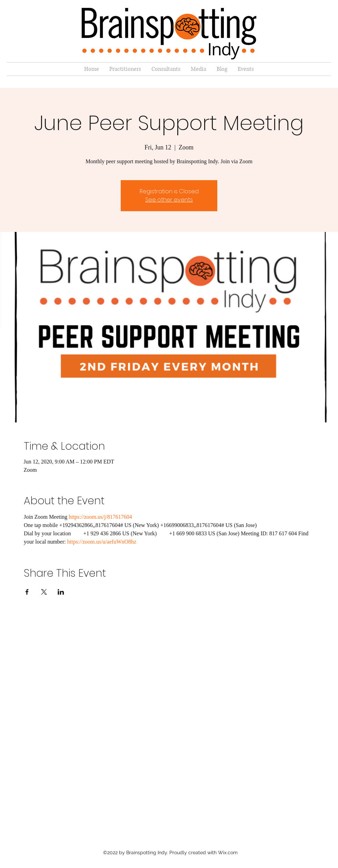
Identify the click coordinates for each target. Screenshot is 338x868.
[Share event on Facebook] (27, 592)
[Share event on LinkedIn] (61, 592)
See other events (169, 200)
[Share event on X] (44, 592)
